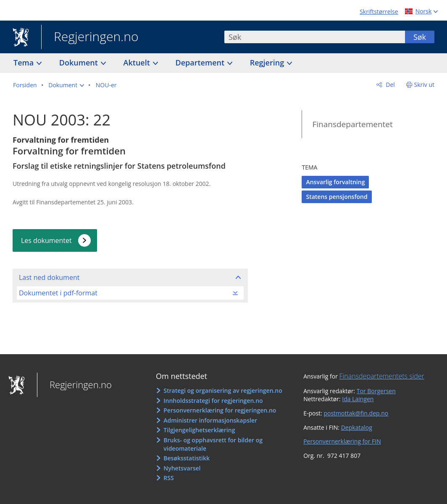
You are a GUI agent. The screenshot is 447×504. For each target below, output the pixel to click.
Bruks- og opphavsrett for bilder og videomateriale (213, 444)
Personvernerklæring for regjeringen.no (220, 410)
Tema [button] (25, 63)
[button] (66, 85)
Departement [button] (201, 63)
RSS (168, 478)
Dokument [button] (80, 63)
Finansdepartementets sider (382, 376)
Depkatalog (357, 427)
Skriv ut (425, 85)
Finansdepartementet (352, 124)
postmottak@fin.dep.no (356, 413)
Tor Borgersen (376, 391)
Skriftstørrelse (379, 12)
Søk (420, 37)
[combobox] (315, 37)
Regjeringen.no (90, 37)
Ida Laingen (358, 399)
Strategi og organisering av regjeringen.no (223, 390)
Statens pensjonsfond (337, 197)
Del (390, 85)
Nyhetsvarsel (182, 468)
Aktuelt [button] (138, 63)
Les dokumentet (46, 240)
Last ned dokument (49, 277)
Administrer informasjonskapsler (210, 420)
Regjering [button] (268, 63)
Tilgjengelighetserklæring (199, 430)
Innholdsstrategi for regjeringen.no (213, 401)
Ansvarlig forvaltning (335, 182)
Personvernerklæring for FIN (342, 441)
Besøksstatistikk (187, 458)
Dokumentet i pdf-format (58, 293)
